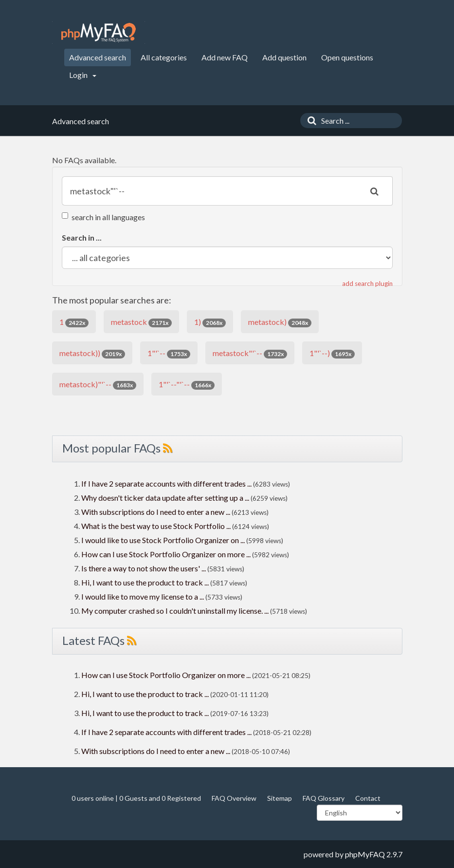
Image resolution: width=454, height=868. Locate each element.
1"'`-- (169, 353)
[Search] (309, 121)
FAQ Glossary (324, 798)
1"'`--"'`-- (187, 385)
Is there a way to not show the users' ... (144, 568)
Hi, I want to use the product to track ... (145, 582)
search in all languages (103, 217)
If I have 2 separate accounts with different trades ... (166, 483)
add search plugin (367, 283)
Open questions (347, 57)
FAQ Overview (234, 798)
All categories (164, 57)
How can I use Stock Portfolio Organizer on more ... (166, 554)
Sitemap (280, 798)
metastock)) (92, 353)
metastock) (280, 322)
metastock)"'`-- (98, 385)
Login (83, 75)
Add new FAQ (225, 57)
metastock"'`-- (250, 353)
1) (210, 322)
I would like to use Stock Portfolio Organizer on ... (163, 540)
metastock (141, 322)
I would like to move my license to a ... (143, 596)
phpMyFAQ (365, 854)
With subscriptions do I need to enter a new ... (156, 512)
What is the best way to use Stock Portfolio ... (156, 526)
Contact (368, 798)
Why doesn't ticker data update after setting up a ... (165, 498)
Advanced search (98, 57)
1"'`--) (332, 353)
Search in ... (82, 237)
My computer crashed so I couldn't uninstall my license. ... (175, 611)
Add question (284, 57)
